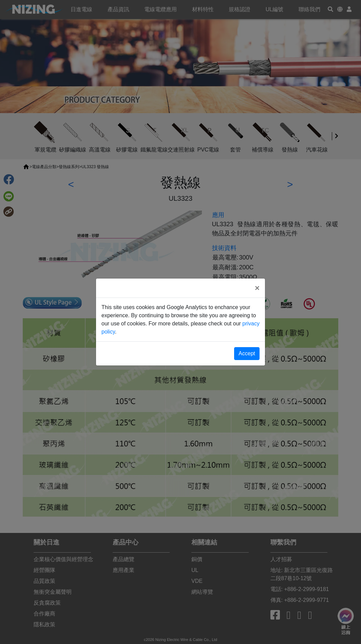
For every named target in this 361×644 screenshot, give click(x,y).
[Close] (257, 288)
